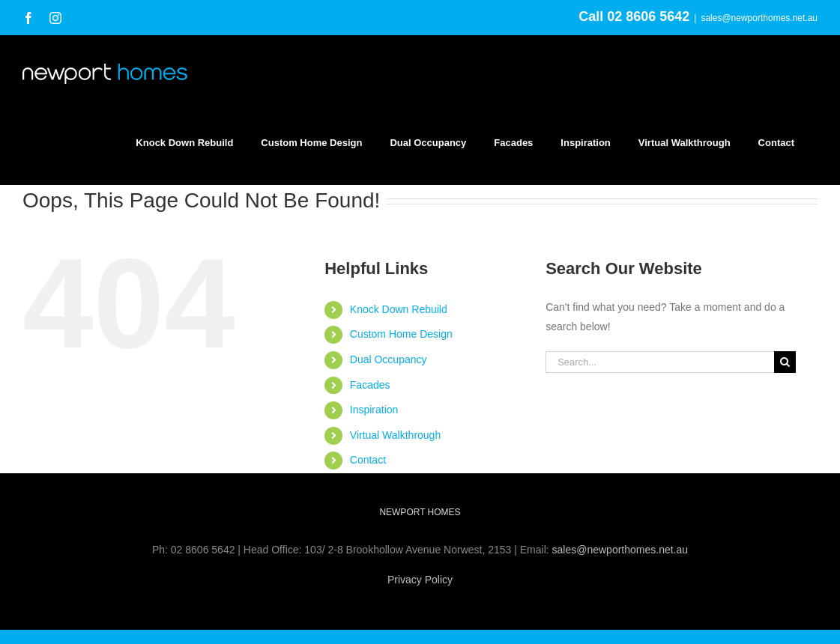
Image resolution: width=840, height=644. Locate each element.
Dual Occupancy (389, 359)
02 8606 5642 (648, 16)
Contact (368, 460)
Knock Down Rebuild (399, 309)
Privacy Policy (420, 580)
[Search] (785, 362)
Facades (370, 385)
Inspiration (374, 410)
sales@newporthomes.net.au (759, 18)
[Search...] (660, 362)
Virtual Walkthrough (395, 435)
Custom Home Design (401, 334)
